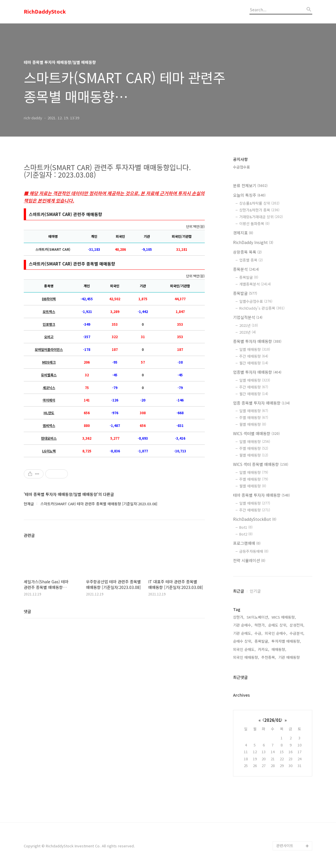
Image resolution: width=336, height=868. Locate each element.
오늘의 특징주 (249, 195)
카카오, (264, 649)
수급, (259, 633)
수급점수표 (242, 167)
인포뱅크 (49, 324)
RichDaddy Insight (253, 242)
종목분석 (246, 269)
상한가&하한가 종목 (259, 210)
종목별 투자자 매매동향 (257, 341)
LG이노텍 (49, 451)
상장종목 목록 (247, 252)
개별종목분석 (255, 284)
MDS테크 (49, 362)
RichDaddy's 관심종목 (262, 308)
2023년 (248, 332)
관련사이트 (285, 846)
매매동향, (279, 649)
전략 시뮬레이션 (249, 560)
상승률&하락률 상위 (259, 203)
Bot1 (246, 527)
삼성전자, (297, 625)
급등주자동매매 (254, 551)
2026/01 (273, 720)
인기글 (255, 591)
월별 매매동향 (253, 424)
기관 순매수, (243, 625)
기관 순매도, (243, 633)
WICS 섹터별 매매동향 (256, 433)
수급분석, (297, 633)
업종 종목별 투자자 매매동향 (261, 403)
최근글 (239, 591)
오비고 (49, 337)
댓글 (27, 611)
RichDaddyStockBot (255, 519)
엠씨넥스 (49, 426)
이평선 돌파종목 (254, 224)
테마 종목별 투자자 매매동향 (261, 495)
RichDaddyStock (45, 12)
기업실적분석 (248, 317)
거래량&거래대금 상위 (261, 217)
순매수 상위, (243, 641)
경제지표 (243, 233)
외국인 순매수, (276, 633)
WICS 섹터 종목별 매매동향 (261, 464)
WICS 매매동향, (284, 617)
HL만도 (49, 413)
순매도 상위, (278, 625)
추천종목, (269, 657)
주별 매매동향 (254, 417)
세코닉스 (49, 388)
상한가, (239, 617)
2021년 (249, 325)
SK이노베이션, (258, 617)
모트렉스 (49, 312)
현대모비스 (49, 438)
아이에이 (49, 400)
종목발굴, (262, 641)
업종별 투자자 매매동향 (257, 372)
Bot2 (246, 534)
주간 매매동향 (254, 356)
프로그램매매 (247, 543)
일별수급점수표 (256, 301)
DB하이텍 (49, 299)
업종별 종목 (251, 260)
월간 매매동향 (254, 363)
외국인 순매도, (244, 649)
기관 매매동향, (290, 657)
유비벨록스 (49, 375)
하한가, (260, 625)
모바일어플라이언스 (49, 349)
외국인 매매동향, (246, 657)
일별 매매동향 (255, 349)
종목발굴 (249, 277)
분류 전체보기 (250, 185)
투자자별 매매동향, (286, 641)
